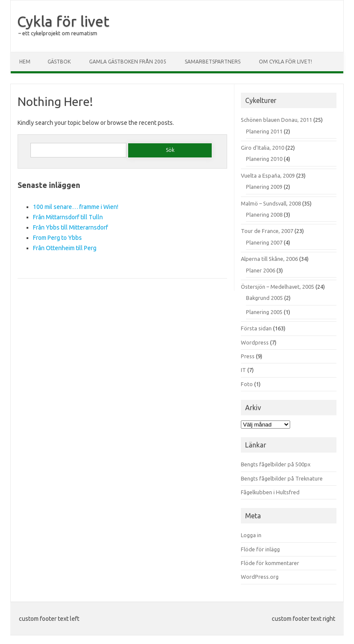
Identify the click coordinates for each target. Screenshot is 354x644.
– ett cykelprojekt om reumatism (58, 33)
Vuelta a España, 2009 (268, 175)
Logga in (251, 535)
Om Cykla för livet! (285, 62)
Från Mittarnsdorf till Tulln (68, 217)
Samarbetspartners (213, 62)
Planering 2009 (264, 187)
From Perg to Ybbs (57, 238)
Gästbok (59, 62)
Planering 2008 (264, 215)
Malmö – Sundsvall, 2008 (271, 203)
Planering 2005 (264, 312)
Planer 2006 (261, 270)
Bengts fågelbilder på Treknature (282, 478)
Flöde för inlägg (260, 549)
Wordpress (255, 342)
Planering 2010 (264, 159)
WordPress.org (260, 577)
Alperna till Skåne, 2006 (269, 259)
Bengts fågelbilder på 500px (276, 464)
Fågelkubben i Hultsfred (270, 492)
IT (243, 370)
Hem (25, 62)
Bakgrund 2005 (264, 298)
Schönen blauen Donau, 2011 (276, 120)
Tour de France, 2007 (267, 231)
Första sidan (256, 328)
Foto (247, 384)
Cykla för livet (63, 21)
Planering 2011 (264, 131)
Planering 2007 (264, 242)
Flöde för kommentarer (270, 563)
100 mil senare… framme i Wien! (76, 207)
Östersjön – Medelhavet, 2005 (277, 287)
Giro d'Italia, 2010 (262, 148)
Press (248, 356)
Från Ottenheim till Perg (65, 248)
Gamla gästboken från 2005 (128, 62)
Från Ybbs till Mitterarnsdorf (70, 227)
